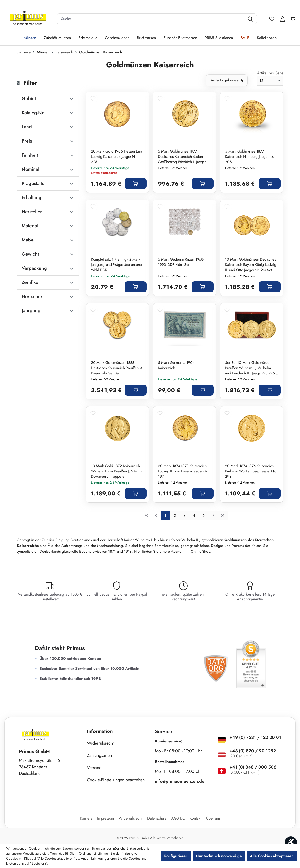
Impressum (106, 818)
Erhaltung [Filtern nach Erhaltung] (48, 198)
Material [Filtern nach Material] (48, 226)
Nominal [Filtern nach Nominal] (48, 169)
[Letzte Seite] (223, 516)
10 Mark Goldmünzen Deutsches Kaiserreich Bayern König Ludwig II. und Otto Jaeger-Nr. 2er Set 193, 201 (251, 265)
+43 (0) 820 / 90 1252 (253, 751)
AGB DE (178, 818)
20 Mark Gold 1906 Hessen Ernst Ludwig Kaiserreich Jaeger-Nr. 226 (117, 157)
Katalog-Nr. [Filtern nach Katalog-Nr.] (48, 113)
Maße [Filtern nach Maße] (48, 240)
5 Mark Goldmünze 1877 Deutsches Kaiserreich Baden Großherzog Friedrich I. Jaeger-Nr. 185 (182, 157)
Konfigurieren (176, 856)
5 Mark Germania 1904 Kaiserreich (176, 365)
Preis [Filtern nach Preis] (48, 141)
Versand (94, 768)
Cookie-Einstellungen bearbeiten (116, 780)
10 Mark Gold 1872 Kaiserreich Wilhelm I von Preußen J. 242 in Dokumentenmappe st (116, 471)
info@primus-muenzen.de (180, 781)
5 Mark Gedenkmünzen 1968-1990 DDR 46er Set (181, 262)
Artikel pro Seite (270, 73)
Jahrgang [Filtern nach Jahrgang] (48, 311)
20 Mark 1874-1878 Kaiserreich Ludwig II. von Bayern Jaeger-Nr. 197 (183, 471)
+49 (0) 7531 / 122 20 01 (255, 737)
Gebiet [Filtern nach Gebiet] (48, 99)
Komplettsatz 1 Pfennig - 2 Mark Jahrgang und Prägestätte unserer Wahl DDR (117, 265)
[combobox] (151, 19)
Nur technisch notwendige (219, 856)
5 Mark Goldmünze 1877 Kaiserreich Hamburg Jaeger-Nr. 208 (250, 157)
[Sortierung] (227, 80)
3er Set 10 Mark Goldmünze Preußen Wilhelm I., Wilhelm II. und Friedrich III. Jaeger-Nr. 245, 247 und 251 (250, 368)
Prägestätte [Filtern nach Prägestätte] (48, 183)
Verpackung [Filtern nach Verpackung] (48, 268)
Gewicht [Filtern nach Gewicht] (48, 254)
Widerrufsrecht (100, 743)
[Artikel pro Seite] (270, 81)
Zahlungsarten (99, 755)
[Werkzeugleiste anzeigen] (291, 843)
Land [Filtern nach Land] (48, 127)
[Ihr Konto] (282, 19)
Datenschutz (157, 818)
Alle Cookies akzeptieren (272, 856)
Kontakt (195, 818)
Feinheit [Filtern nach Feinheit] (48, 155)
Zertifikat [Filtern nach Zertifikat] (48, 282)
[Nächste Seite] (213, 516)
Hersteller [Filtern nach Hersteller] (48, 212)
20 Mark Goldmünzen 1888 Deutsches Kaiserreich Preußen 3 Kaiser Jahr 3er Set (116, 368)
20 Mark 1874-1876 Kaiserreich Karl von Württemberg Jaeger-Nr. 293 (251, 471)
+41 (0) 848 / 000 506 (253, 767)
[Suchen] (251, 19)
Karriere (86, 818)
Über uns (213, 818)
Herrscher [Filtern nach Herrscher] (48, 296)
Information (100, 731)
